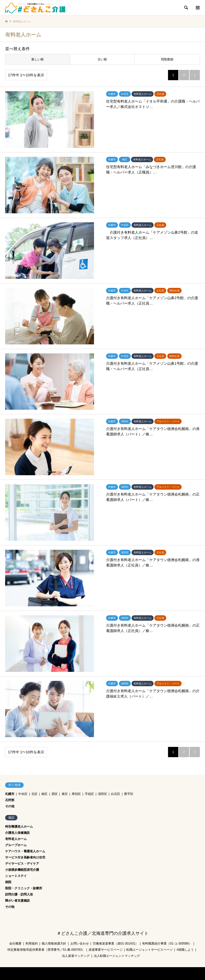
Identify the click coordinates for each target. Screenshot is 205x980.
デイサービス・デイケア (22, 864)
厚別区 (76, 794)
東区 (65, 794)
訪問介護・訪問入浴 (19, 894)
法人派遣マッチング (76, 956)
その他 (10, 806)
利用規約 (32, 944)
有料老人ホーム (16, 839)
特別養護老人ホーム (19, 827)
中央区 (23, 794)
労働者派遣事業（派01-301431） (115, 944)
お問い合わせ (80, 944)
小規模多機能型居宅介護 (22, 870)
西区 (55, 794)
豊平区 (129, 794)
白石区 (116, 794)
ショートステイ (16, 876)
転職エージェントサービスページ (150, 950)
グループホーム (16, 845)
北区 (34, 794)
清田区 (102, 794)
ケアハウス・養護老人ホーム (25, 851)
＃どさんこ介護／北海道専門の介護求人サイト (103, 933)
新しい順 (38, 59)
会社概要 (15, 944)
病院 (8, 882)
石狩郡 (10, 800)
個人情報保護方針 (54, 944)
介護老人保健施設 (17, 833)
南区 (44, 794)
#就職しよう (185, 950)
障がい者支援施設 (17, 901)
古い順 (102, 59)
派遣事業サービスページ (106, 950)
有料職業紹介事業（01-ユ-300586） (167, 944)
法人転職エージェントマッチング (117, 956)
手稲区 (89, 794)
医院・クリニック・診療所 (24, 888)
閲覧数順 (167, 59)
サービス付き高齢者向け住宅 (25, 857)
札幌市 (10, 794)
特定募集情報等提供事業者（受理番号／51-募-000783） (46, 950)
